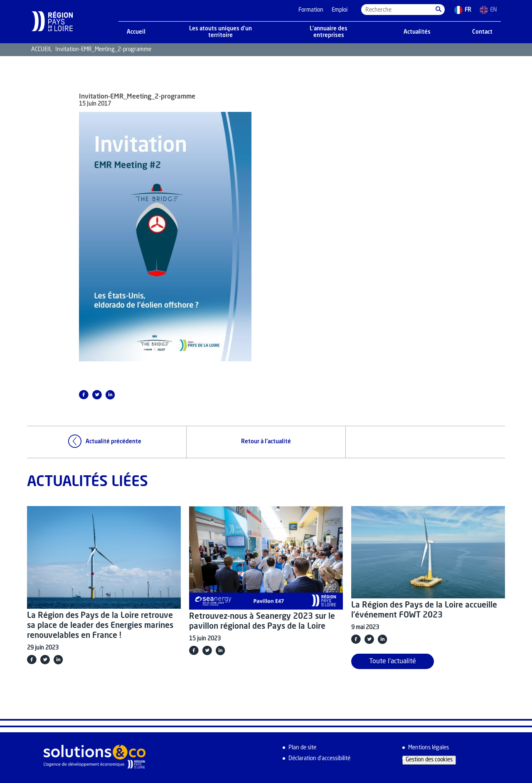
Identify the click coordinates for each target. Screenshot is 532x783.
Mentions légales (429, 748)
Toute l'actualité (393, 662)
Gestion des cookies (429, 760)
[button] (438, 10)
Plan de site (302, 748)
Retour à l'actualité (266, 442)
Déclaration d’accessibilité (319, 759)
